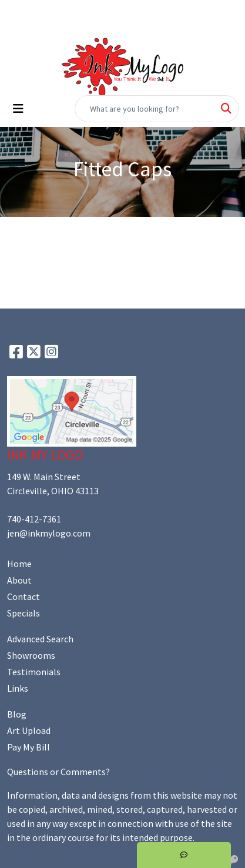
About (19, 580)
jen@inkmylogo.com (49, 533)
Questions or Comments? (58, 772)
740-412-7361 (34, 519)
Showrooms (31, 655)
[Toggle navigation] (18, 109)
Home (19, 564)
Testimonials (34, 672)
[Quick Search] (145, 109)
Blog (17, 714)
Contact (24, 596)
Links (18, 688)
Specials (24, 613)
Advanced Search (40, 639)
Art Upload (29, 730)
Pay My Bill (28, 747)
